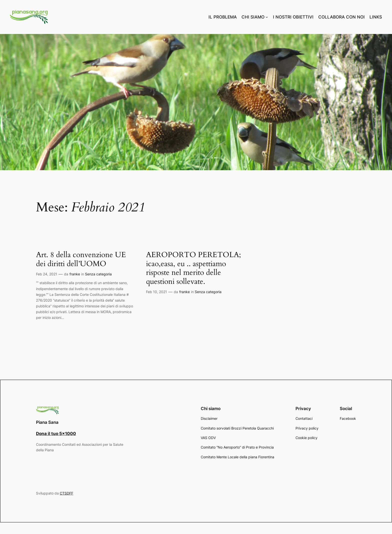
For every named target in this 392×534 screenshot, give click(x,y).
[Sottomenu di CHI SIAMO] (267, 17)
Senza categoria (98, 274)
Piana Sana (47, 422)
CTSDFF (66, 493)
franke (75, 274)
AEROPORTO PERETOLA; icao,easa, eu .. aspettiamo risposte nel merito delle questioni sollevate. (193, 268)
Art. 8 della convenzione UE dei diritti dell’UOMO (81, 260)
